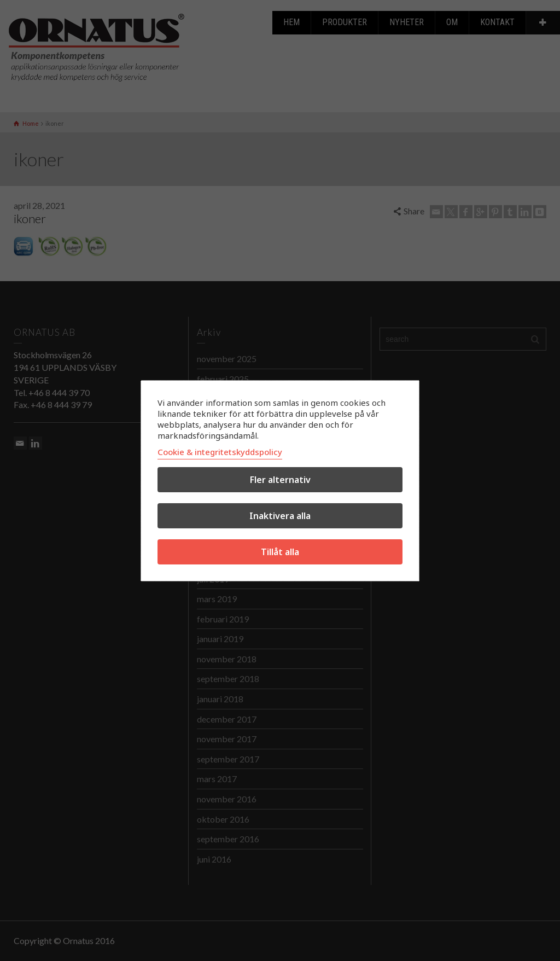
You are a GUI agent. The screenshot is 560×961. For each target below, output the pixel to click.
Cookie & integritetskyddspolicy (220, 452)
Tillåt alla (280, 552)
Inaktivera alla (280, 516)
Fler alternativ (280, 480)
